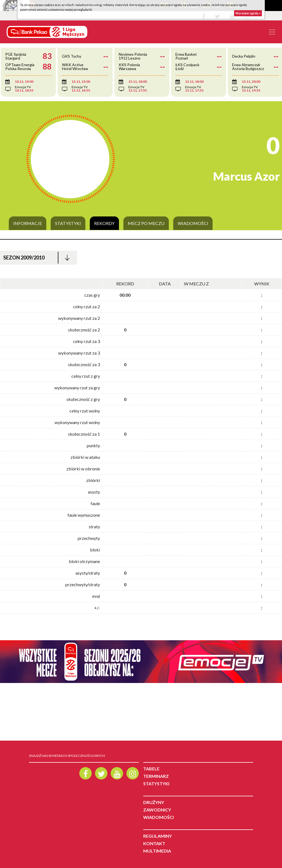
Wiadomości (193, 223)
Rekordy (104, 223)
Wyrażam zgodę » (248, 13)
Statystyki (68, 223)
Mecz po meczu (146, 223)
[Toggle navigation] (272, 32)
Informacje (28, 223)
